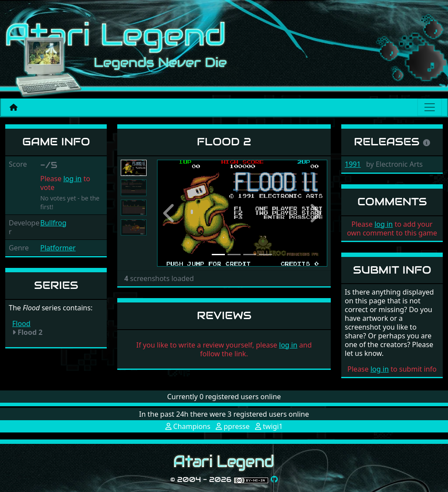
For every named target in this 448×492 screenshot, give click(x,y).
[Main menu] (430, 107)
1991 (353, 164)
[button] (170, 213)
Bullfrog (53, 223)
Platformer (58, 248)
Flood (21, 323)
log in (73, 179)
